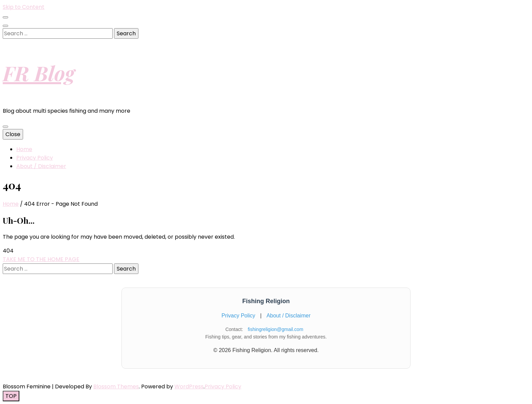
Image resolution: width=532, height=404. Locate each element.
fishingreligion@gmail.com (275, 329)
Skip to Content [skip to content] (24, 7)
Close (13, 134)
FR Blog (39, 73)
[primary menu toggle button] (5, 127)
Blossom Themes (116, 387)
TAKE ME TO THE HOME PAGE (41, 259)
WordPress (189, 387)
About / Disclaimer (41, 166)
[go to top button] (11, 396)
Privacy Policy (35, 158)
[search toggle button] (5, 26)
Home (24, 149)
